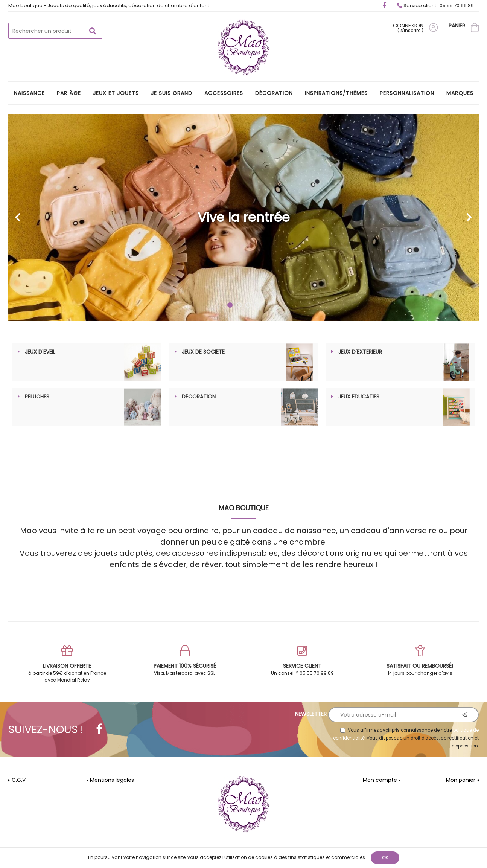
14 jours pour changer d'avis (420, 661)
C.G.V (19, 780)
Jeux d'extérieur (360, 352)
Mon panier (461, 780)
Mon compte (380, 780)
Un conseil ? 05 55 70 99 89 (302, 661)
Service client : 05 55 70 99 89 (435, 5)
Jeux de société (203, 352)
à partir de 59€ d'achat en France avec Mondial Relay (67, 664)
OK (385, 858)
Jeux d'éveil (40, 352)
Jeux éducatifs (359, 397)
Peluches (37, 397)
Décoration (199, 397)
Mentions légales (112, 780)
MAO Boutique (244, 508)
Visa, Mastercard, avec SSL (185, 661)
